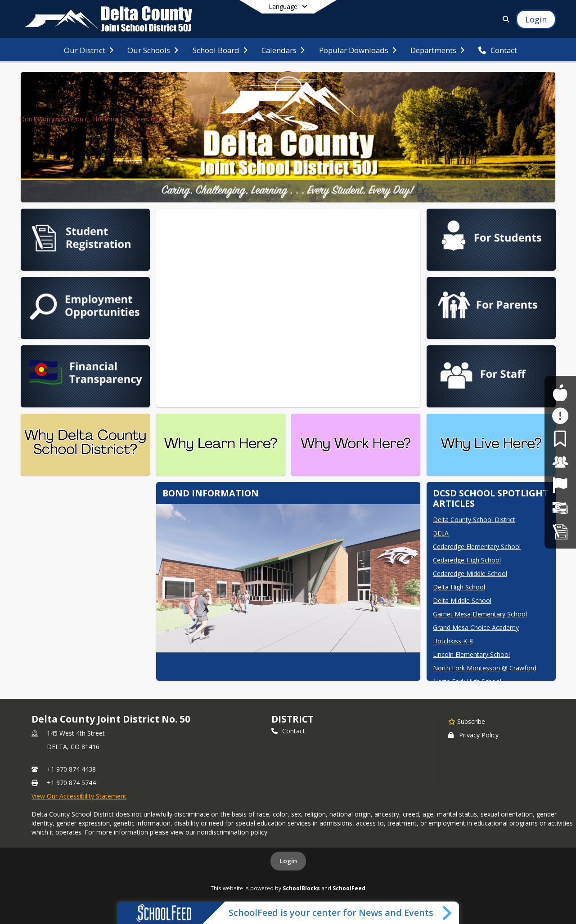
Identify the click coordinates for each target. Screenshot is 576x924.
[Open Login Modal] (536, 19)
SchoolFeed (349, 888)
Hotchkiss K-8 (453, 641)
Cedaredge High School (467, 560)
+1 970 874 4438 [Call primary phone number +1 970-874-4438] (71, 769)
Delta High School (459, 587)
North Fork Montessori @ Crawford (485, 668)
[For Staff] (560, 462)
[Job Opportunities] (560, 485)
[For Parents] (560, 439)
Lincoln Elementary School (471, 654)
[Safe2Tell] (560, 416)
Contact (288, 731)
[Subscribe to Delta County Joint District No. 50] (467, 721)
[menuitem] (89, 49)
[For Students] (560, 393)
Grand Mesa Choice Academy (476, 627)
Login (288, 861)
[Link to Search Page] (504, 19)
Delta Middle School (462, 600)
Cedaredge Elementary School (477, 547)
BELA (441, 533)
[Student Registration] (560, 531)
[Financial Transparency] (560, 508)
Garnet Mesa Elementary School (480, 614)
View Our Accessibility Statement (79, 796)
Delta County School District (474, 520)
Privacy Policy (473, 735)
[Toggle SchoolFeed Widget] (448, 913)
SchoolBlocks (301, 888)
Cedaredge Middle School (470, 574)
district (292, 719)
